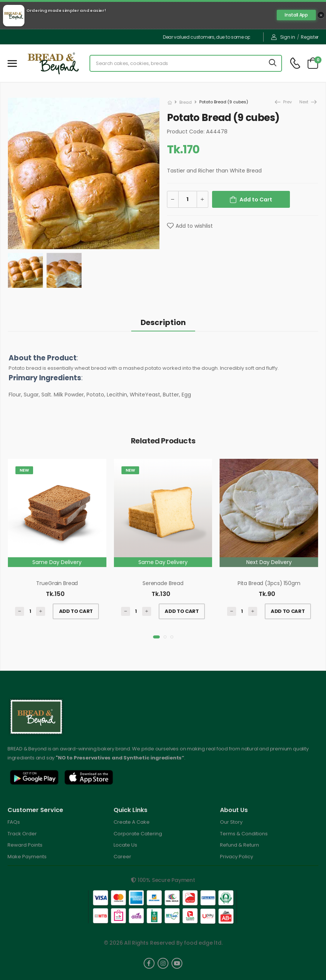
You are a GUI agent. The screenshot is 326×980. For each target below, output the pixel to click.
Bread (186, 102)
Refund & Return (240, 845)
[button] (156, 637)
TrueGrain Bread (57, 583)
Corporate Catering (138, 834)
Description (163, 322)
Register (310, 37)
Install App (296, 15)
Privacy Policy (237, 857)
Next (304, 102)
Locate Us (125, 845)
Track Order (22, 834)
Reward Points (25, 845)
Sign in (283, 37)
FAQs (14, 822)
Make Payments (27, 857)
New (24, 470)
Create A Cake (132, 822)
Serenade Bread (163, 583)
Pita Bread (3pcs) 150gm (269, 583)
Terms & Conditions (244, 834)
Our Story (231, 822)
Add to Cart (256, 200)
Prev (283, 102)
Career (122, 857)
